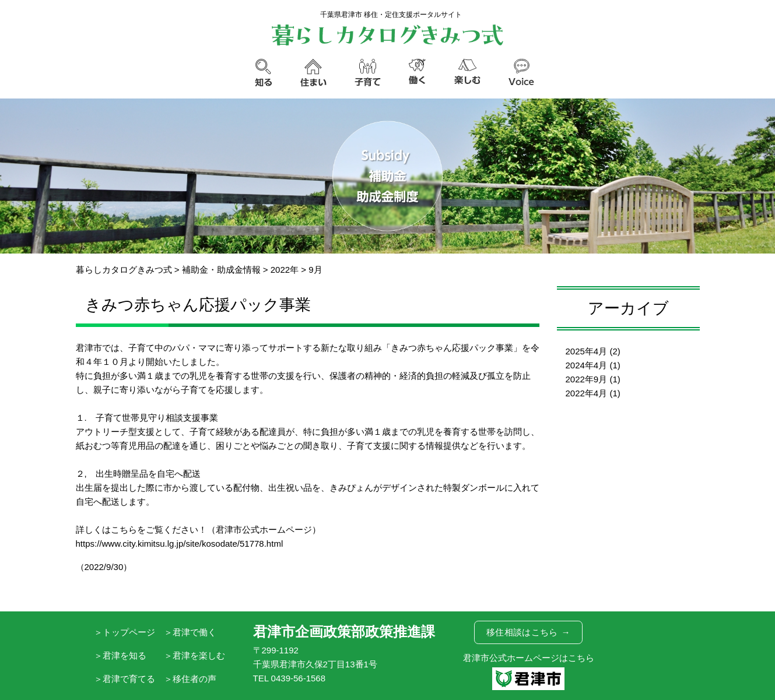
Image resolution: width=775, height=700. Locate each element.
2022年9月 (587, 379)
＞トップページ (125, 632)
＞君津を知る (120, 655)
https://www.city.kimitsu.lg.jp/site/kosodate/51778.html (180, 544)
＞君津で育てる (125, 679)
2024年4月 (587, 365)
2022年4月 (587, 393)
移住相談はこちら (528, 632)
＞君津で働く (190, 632)
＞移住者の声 (190, 679)
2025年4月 (587, 351)
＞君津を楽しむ (194, 655)
